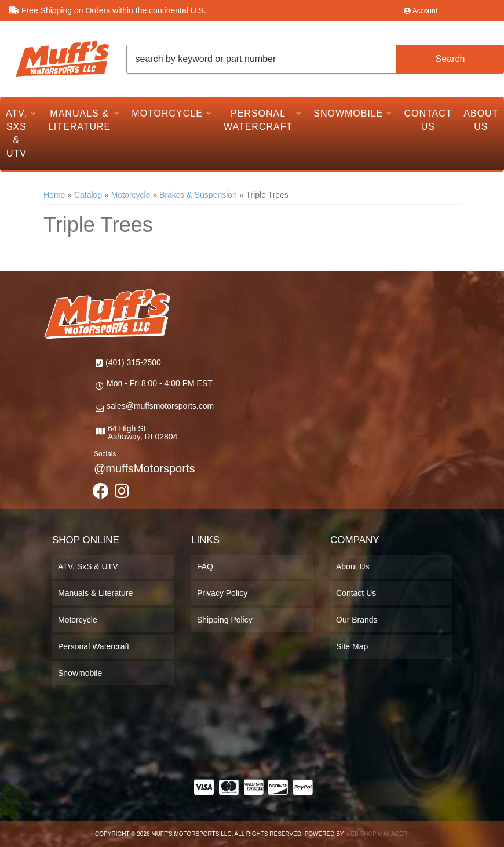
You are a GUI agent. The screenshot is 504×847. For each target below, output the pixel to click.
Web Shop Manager (376, 834)
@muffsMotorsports (144, 468)
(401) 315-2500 (133, 362)
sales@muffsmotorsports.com (160, 406)
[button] (315, 59)
